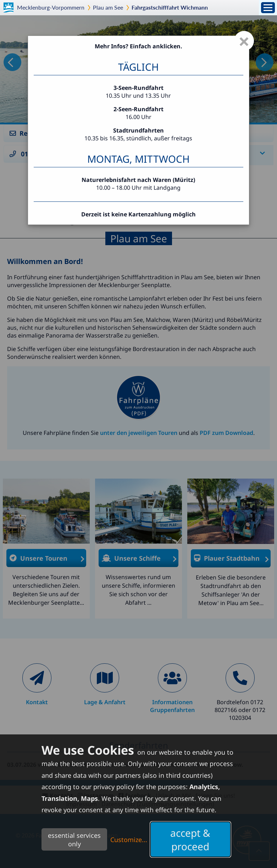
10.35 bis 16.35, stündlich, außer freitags (138, 134)
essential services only (74, 840)
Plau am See (108, 7)
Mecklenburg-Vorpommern (51, 7)
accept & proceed (190, 840)
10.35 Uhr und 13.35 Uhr (138, 96)
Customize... (129, 840)
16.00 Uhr (138, 117)
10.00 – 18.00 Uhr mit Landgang (138, 188)
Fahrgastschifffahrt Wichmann (170, 7)
